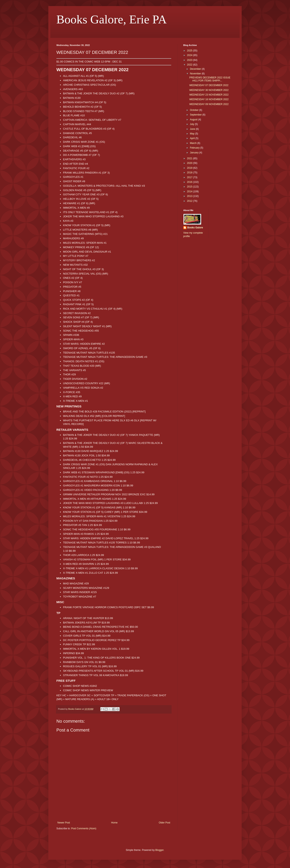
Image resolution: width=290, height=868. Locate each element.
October (195, 110)
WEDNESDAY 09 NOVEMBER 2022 (209, 104)
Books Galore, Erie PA (112, 19)
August (194, 120)
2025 (190, 51)
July (192, 124)
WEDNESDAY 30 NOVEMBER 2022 (209, 90)
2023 (190, 60)
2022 (190, 65)
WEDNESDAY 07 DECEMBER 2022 (209, 85)
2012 (190, 201)
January (195, 153)
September (196, 115)
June (193, 129)
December (196, 69)
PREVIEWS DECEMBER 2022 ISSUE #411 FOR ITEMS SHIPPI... (210, 79)
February (195, 148)
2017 (190, 177)
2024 (190, 55)
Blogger (159, 850)
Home (114, 823)
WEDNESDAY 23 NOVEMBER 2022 (209, 95)
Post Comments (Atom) (84, 828)
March (194, 143)
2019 (190, 168)
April (193, 138)
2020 (190, 163)
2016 (190, 182)
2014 (190, 192)
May (193, 134)
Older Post (164, 823)
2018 (190, 173)
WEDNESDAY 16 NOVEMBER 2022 (209, 99)
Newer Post (64, 823)
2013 (190, 196)
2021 (190, 158)
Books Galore (195, 228)
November (196, 74)
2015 (190, 187)
